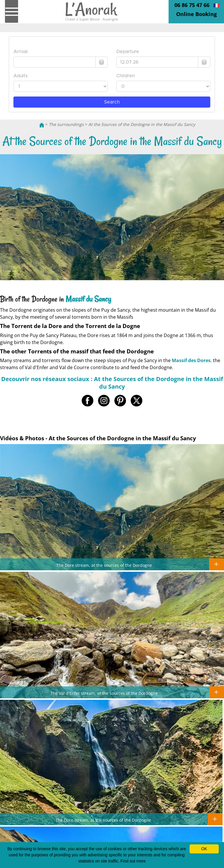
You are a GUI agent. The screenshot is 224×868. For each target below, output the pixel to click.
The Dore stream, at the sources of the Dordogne (104, 565)
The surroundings (66, 124)
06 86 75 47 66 (192, 5)
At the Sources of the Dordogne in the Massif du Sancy (142, 124)
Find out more (133, 861)
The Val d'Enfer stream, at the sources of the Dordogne (104, 693)
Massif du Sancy (88, 299)
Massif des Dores (191, 360)
